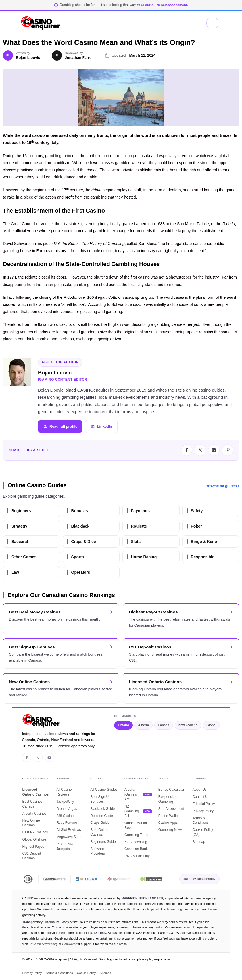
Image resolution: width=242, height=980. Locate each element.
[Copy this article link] (228, 450)
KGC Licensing (136, 842)
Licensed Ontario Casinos (36, 792)
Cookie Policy (86, 973)
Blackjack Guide (103, 809)
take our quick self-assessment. (163, 5)
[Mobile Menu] (212, 23)
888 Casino (65, 816)
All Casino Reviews (64, 792)
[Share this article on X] (200, 450)
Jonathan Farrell (79, 58)
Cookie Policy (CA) (203, 832)
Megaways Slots (69, 837)
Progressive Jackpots (65, 846)
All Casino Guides (104, 790)
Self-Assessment (171, 809)
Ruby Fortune (67, 823)
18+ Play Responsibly (200, 879)
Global (211, 725)
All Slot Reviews (68, 830)
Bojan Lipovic (28, 58)
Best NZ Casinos (35, 832)
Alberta (143, 725)
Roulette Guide (102, 816)
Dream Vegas (67, 809)
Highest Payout (34, 847)
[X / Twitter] (38, 757)
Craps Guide (100, 823)
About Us (200, 790)
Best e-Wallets (169, 816)
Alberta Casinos (35, 814)
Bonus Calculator (171, 790)
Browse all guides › (222, 486)
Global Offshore (34, 839)
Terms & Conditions (201, 821)
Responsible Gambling (168, 799)
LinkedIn (101, 426)
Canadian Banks (137, 849)
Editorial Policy (204, 804)
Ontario (123, 725)
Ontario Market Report (136, 825)
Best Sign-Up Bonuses (100, 799)
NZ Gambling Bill (132, 811)
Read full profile (60, 426)
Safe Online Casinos (99, 832)
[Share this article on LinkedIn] (214, 450)
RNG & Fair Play (137, 856)
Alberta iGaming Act (131, 794)
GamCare (69, 944)
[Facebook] (27, 757)
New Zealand (188, 725)
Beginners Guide (103, 842)
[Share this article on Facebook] (187, 450)
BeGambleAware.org (43, 944)
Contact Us (201, 797)
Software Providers (98, 851)
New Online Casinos (31, 823)
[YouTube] (49, 757)
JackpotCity (65, 802)
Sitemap (199, 842)
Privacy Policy (203, 811)
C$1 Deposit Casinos (32, 856)
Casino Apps (168, 823)
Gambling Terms (137, 835)
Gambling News (171, 830)
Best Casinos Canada (33, 804)
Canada (164, 725)
